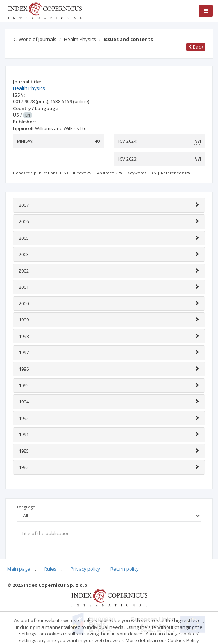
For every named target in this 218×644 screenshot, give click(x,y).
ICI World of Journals (35, 39)
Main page (19, 569)
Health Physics (80, 39)
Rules (50, 569)
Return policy (125, 569)
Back (196, 47)
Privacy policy (85, 569)
